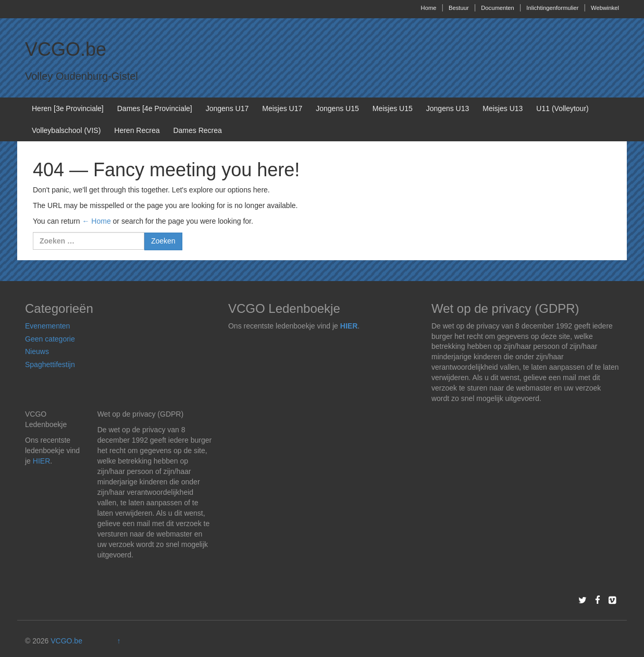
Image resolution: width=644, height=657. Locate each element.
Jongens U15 (337, 108)
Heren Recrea (137, 130)
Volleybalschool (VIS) (66, 130)
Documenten (497, 8)
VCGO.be (66, 49)
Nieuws (37, 351)
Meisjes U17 (282, 108)
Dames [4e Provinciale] (155, 108)
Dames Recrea (197, 130)
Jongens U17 (227, 108)
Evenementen (47, 326)
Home (429, 8)
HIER (349, 326)
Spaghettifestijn (50, 364)
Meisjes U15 (393, 108)
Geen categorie (50, 339)
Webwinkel (605, 8)
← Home (96, 221)
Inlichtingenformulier (552, 8)
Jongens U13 (448, 108)
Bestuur (459, 8)
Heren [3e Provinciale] (68, 108)
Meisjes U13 (503, 108)
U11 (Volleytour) (562, 108)
